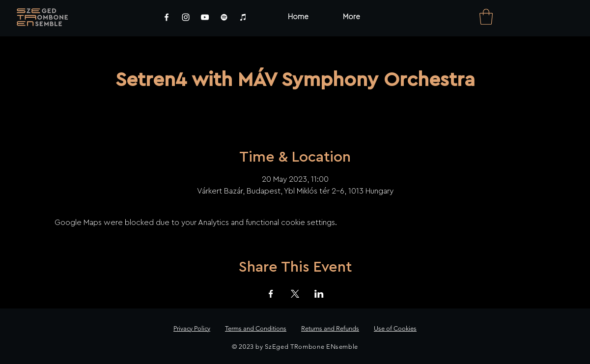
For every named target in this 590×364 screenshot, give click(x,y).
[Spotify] (224, 17)
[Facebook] (167, 17)
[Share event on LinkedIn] (319, 294)
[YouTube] (205, 17)
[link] (486, 17)
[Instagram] (186, 17)
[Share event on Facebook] (271, 294)
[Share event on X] (295, 294)
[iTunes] (243, 17)
